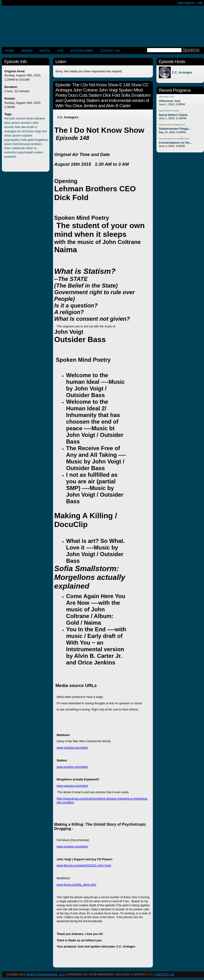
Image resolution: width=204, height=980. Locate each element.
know (30, 131)
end (44, 131)
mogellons (41, 140)
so (35, 148)
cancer (16, 135)
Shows (27, 51)
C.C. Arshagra (182, 72)
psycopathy (12, 140)
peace (16, 123)
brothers (36, 144)
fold (15, 144)
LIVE (60, 51)
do (19, 131)
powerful (10, 157)
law (23, 127)
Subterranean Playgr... (175, 129)
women (26, 123)
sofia (24, 140)
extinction (11, 152)
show (29, 118)
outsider (27, 135)
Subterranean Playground (172, 125)
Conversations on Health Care (174, 139)
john (12, 118)
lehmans (24, 144)
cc (36, 127)
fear (18, 127)
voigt (38, 131)
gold (31, 140)
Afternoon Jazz (166, 97)
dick (36, 123)
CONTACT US (110, 51)
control (20, 118)
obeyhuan (19, 148)
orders (39, 152)
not (24, 131)
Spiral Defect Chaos (169, 111)
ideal (29, 148)
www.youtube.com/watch (72, 748)
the (6, 118)
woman (9, 127)
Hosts (45, 51)
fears (8, 148)
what (7, 135)
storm (8, 144)
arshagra (10, 131)
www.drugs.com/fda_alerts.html (76, 885)
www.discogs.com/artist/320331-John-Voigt (84, 866)
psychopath (26, 152)
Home (10, 51)
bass (7, 123)
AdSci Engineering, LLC (46, 974)
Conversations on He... (175, 143)
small (30, 127)
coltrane (39, 118)
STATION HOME (82, 51)
